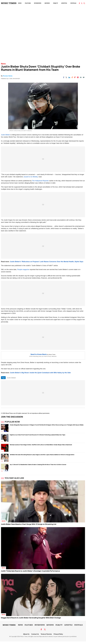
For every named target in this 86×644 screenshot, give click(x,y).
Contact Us (35, 634)
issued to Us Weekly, (31, 177)
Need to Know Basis (39, 354)
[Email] (81, 77)
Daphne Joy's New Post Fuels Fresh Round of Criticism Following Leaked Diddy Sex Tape (37, 435)
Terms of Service (46, 634)
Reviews (47, 3)
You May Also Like (14, 478)
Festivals (73, 3)
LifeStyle (64, 3)
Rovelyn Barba (8, 76)
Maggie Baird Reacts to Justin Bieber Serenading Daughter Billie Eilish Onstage (31, 618)
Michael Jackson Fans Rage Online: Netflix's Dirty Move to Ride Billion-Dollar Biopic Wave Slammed (41, 445)
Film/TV (55, 3)
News (20, 3)
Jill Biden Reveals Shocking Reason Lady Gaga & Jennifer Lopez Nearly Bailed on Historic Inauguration (42, 455)
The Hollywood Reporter (40, 181)
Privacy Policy (58, 634)
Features (28, 3)
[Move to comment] (84, 77)
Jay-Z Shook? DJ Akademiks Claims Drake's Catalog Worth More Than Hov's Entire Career (38, 465)
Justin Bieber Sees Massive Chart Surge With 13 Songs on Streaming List (29, 524)
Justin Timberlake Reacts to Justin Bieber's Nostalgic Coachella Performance (30, 571)
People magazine (23, 269)
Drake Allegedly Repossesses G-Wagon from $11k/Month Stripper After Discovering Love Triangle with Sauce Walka (47, 425)
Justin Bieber (6, 135)
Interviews (38, 3)
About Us (26, 634)
